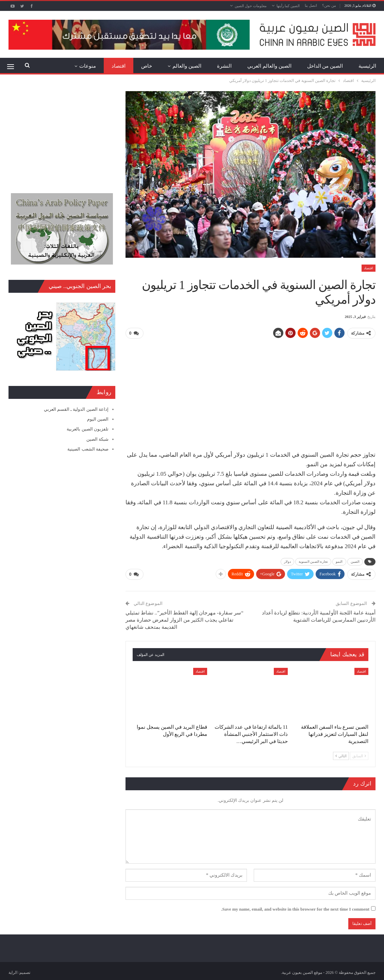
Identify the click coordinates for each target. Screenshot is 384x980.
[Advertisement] (250, 392)
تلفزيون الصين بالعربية (88, 429)
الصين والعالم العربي (269, 66)
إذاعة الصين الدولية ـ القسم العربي (76, 409)
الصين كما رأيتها (288, 6)
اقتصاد (119, 66)
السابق (359, 755)
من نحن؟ (329, 5)
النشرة (224, 66)
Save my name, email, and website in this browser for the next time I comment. (295, 909)
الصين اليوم (98, 419)
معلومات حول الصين (251, 6)
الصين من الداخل (325, 66)
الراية (13, 972)
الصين (355, 562)
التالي (341, 755)
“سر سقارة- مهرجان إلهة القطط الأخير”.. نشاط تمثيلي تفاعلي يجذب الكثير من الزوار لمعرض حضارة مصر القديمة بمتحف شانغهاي (185, 620)
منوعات (88, 66)
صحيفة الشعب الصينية (88, 449)
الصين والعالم (187, 66)
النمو (339, 562)
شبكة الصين (97, 439)
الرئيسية (367, 66)
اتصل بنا (311, 5)
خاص (147, 66)
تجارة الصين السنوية (313, 562)
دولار (287, 562)
